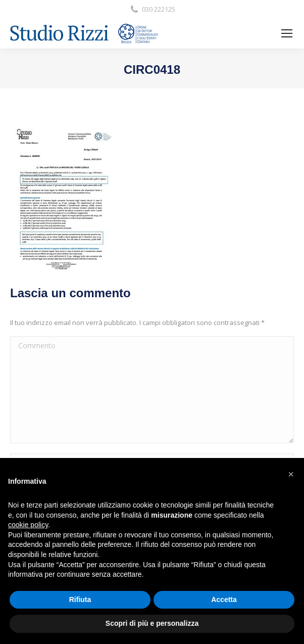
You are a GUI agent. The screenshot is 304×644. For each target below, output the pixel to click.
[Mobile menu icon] (287, 33)
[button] (291, 474)
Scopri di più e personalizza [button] (152, 623)
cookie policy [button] (28, 525)
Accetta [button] (224, 600)
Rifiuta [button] (80, 600)
